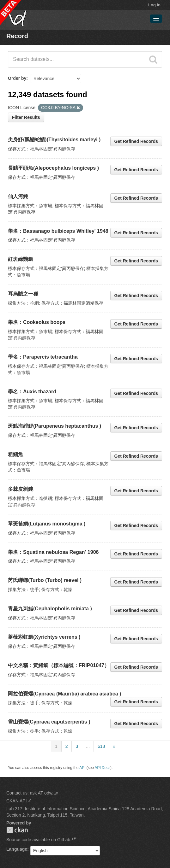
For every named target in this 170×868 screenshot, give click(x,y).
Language (17, 849)
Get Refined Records (136, 141)
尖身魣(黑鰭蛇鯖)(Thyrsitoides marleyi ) (54, 140)
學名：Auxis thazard (32, 392)
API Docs (103, 768)
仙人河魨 (18, 196)
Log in (154, 5)
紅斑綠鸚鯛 (21, 259)
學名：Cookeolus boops (37, 322)
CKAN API (17, 801)
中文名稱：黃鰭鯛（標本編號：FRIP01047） (59, 665)
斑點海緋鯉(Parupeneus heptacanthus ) (55, 426)
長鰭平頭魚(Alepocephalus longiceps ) (53, 168)
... (88, 746)
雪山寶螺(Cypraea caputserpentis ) (49, 722)
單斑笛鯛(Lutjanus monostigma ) (47, 524)
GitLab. (64, 840)
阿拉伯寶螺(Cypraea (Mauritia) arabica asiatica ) (64, 694)
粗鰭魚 (15, 454)
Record (17, 36)
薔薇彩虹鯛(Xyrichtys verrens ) (44, 637)
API (82, 768)
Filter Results (26, 117)
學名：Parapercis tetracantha (43, 357)
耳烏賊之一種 (23, 294)
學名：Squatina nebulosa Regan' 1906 (53, 552)
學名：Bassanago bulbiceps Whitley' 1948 (58, 231)
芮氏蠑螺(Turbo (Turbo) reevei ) (45, 580)
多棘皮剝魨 (21, 489)
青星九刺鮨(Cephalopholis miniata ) (50, 609)
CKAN (17, 830)
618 (101, 746)
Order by (17, 78)
